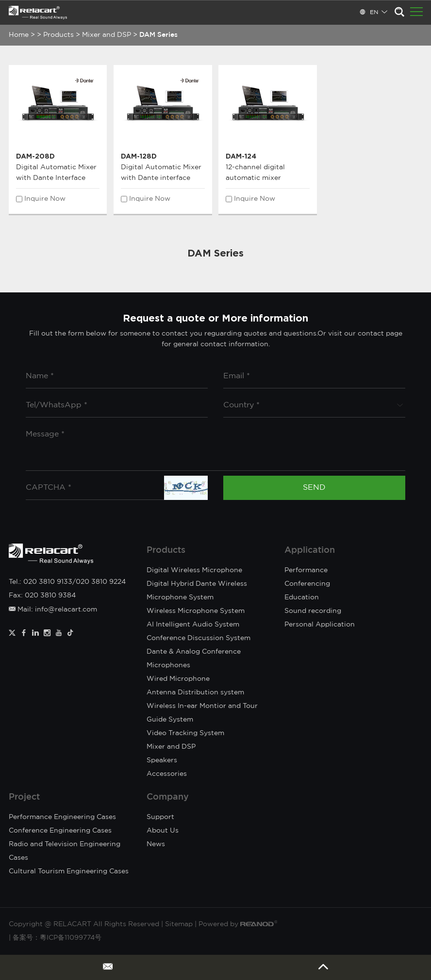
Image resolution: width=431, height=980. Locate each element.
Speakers (162, 760)
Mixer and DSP (107, 35)
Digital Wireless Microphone (194, 570)
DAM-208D (35, 156)
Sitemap (179, 924)
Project (24, 797)
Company (168, 797)
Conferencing (307, 584)
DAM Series (158, 35)
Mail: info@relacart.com (53, 610)
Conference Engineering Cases (60, 831)
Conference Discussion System (199, 638)
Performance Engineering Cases (62, 817)
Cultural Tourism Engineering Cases (69, 871)
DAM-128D (139, 156)
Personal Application (320, 625)
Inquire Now (45, 199)
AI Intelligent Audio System (193, 625)
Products (58, 35)
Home (19, 35)
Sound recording (313, 611)
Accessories (167, 774)
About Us (163, 831)
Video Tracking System (185, 733)
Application (310, 550)
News (156, 844)
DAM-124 (241, 156)
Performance (306, 570)
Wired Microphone (178, 679)
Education (302, 597)
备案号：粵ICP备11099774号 (57, 938)
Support (160, 817)
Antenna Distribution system (195, 692)
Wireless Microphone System (196, 611)
